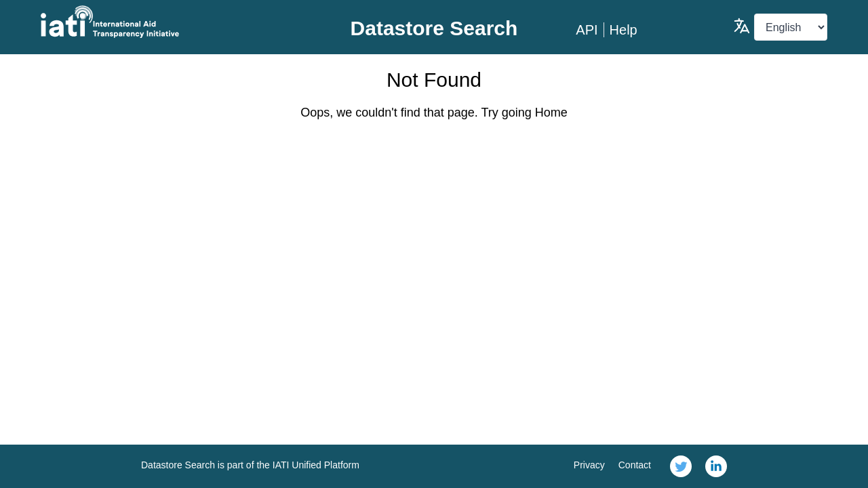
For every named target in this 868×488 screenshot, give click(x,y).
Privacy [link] (589, 465)
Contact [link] (635, 465)
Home (551, 113)
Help (624, 30)
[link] (681, 466)
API (587, 30)
